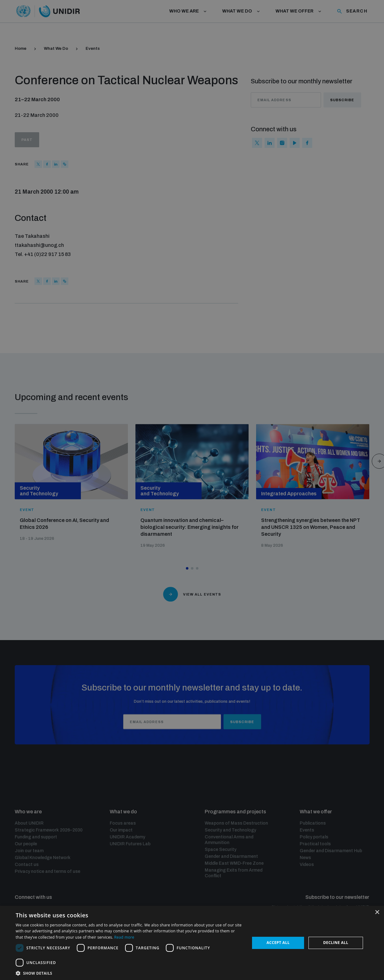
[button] (129, 973)
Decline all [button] (336, 943)
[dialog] (192, 490)
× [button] (377, 912)
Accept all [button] (278, 943)
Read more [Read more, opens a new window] (124, 937)
